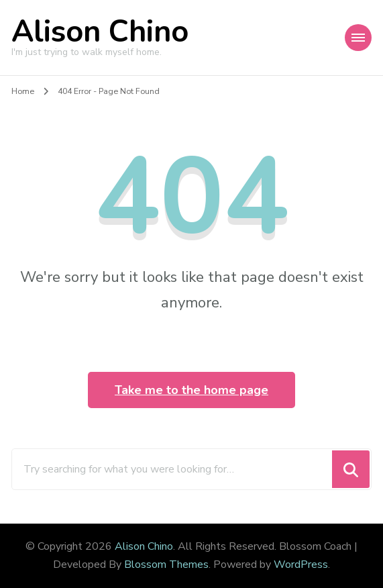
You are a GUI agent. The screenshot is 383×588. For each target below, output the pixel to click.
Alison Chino (100, 32)
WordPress (301, 565)
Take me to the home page (191, 390)
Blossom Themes (166, 565)
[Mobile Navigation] (358, 38)
